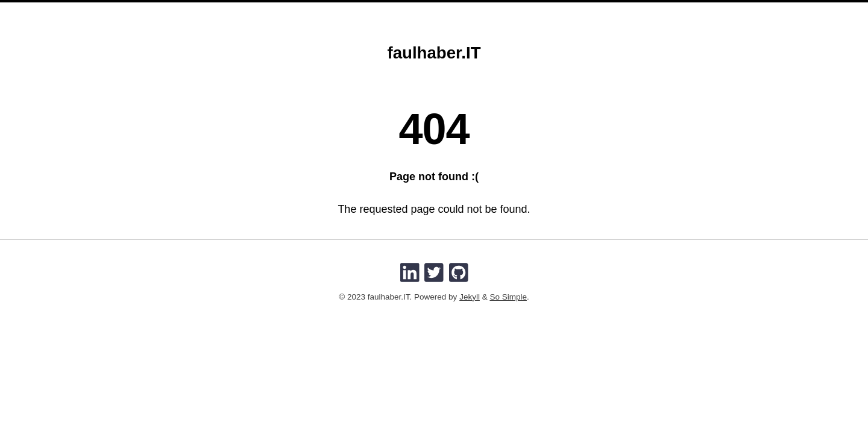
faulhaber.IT (434, 53)
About (429, 11)
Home (390, 11)
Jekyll (470, 297)
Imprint (474, 11)
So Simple (508, 297)
